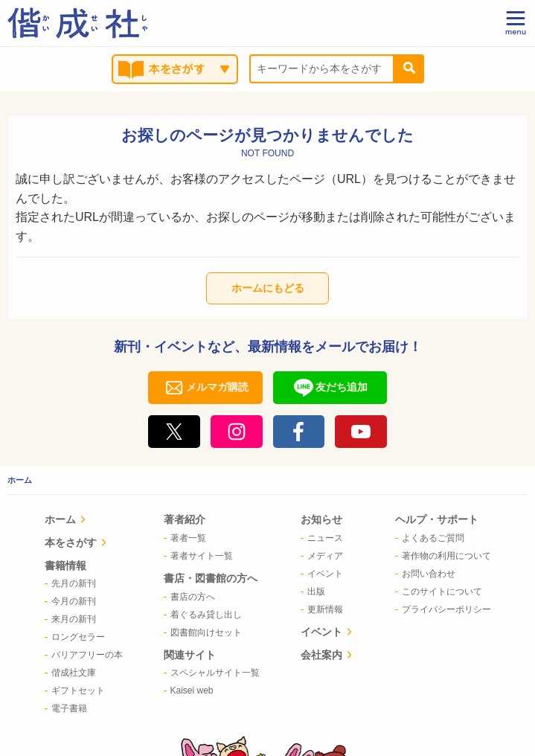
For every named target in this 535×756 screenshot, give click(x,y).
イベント (324, 542)
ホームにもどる (268, 288)
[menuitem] (91, 521)
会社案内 (324, 566)
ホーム (20, 480)
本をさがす (89, 542)
